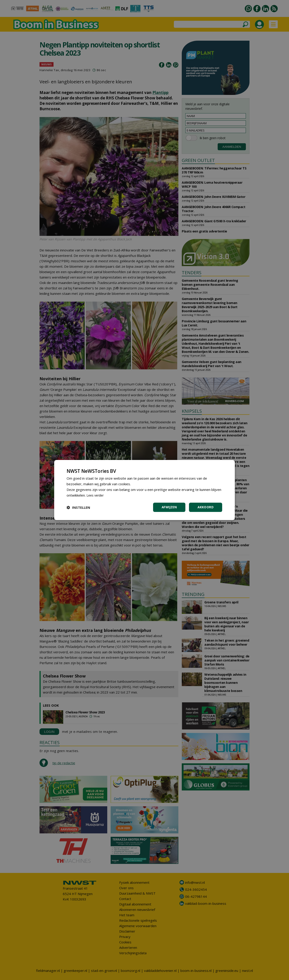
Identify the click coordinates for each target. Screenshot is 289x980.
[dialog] (144, 490)
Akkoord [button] (205, 507)
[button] (78, 507)
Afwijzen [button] (169, 507)
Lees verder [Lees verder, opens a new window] (96, 495)
